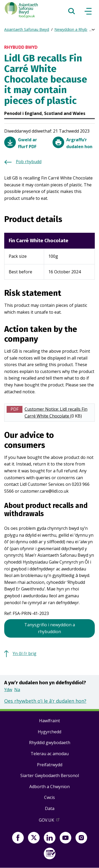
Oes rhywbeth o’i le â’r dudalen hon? (45, 701)
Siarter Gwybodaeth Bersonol (50, 775)
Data (50, 808)
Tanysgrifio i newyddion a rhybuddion (50, 628)
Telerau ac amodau (50, 754)
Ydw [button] (8, 690)
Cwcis (49, 797)
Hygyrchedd (49, 732)
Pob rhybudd (29, 162)
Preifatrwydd (50, 765)
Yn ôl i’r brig (25, 653)
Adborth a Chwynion (49, 787)
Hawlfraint (49, 721)
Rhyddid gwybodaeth (50, 743)
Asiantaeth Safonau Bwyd (27, 29)
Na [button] (17, 690)
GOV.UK (50, 821)
